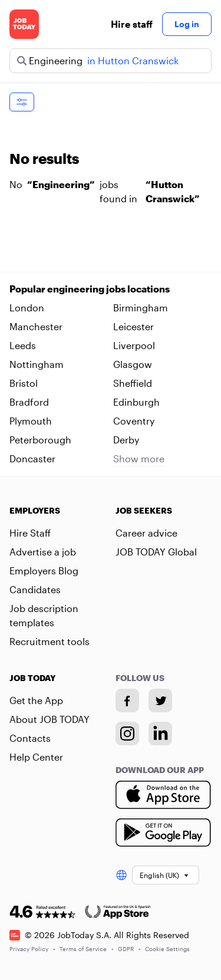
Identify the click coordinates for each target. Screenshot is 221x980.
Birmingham (141, 308)
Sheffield (133, 383)
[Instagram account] (127, 734)
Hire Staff (30, 533)
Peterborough (40, 440)
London (27, 308)
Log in (187, 24)
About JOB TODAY (50, 719)
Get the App (36, 700)
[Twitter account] (160, 701)
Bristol (24, 383)
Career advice (146, 533)
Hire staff (132, 24)
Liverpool (134, 345)
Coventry (134, 421)
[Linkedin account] (160, 734)
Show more (139, 458)
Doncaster (32, 458)
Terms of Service (86, 949)
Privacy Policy (32, 949)
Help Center (36, 757)
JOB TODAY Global (156, 552)
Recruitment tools (50, 641)
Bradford (29, 402)
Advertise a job (43, 552)
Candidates (35, 589)
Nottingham (37, 364)
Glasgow (133, 364)
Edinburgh (136, 402)
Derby (126, 440)
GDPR (129, 949)
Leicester (133, 326)
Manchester (36, 326)
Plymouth (31, 421)
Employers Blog (44, 570)
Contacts (30, 738)
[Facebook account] (127, 701)
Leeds (23, 345)
